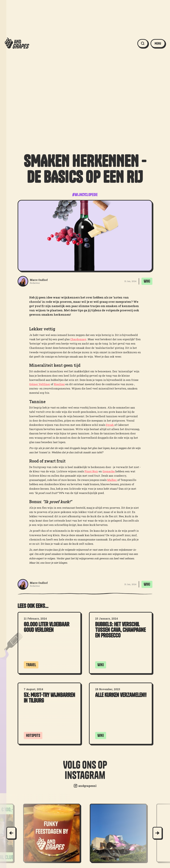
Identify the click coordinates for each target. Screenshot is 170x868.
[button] (158, 43)
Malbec (112, 480)
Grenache (109, 471)
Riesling (59, 384)
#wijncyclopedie (85, 195)
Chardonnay (78, 339)
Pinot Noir (91, 471)
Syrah (110, 425)
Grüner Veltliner (40, 384)
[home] (17, 43)
